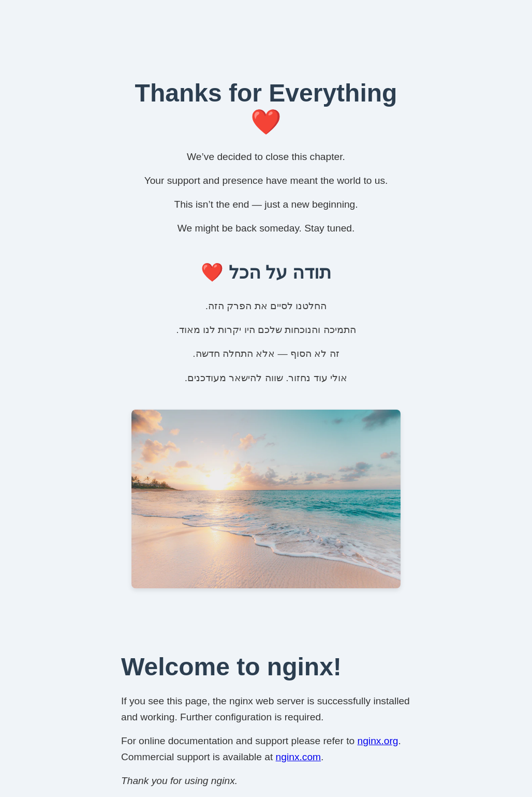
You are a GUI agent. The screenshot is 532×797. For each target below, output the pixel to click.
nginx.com (298, 757)
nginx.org (378, 741)
